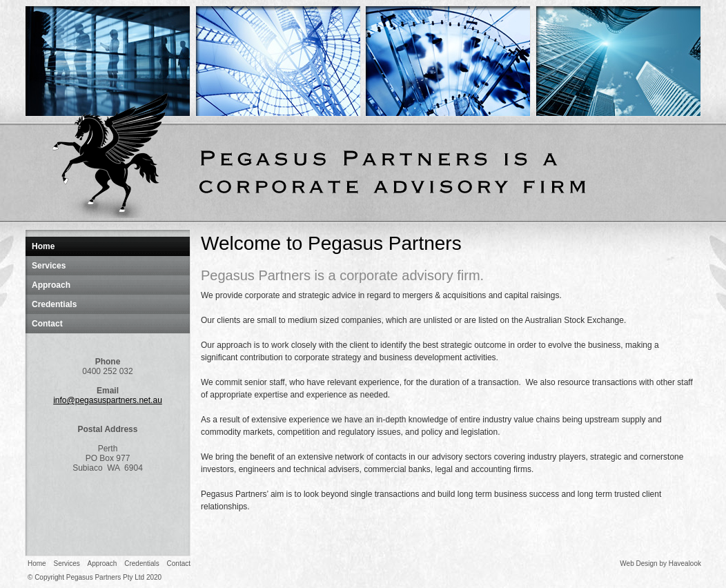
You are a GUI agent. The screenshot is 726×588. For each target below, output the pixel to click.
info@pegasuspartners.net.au (108, 400)
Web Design (638, 563)
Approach (51, 285)
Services (49, 266)
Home (43, 246)
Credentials (54, 304)
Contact (47, 324)
